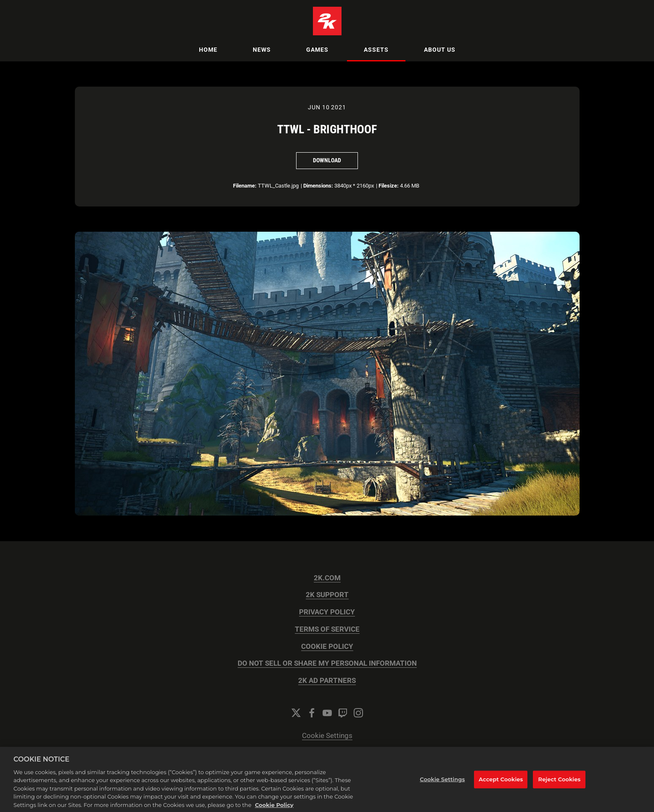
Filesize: (389, 186)
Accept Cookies (501, 788)
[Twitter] (296, 713)
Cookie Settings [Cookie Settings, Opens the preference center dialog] (442, 788)
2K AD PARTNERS (327, 681)
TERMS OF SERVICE (327, 629)
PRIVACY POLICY (327, 612)
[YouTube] (327, 713)
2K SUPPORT (327, 595)
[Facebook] (312, 713)
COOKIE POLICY (327, 647)
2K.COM (327, 578)
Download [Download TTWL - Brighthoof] (327, 160)
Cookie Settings (327, 736)
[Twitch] (343, 713)
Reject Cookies (560, 788)
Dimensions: (318, 186)
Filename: (245, 186)
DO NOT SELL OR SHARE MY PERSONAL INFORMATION (327, 663)
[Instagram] (358, 713)
